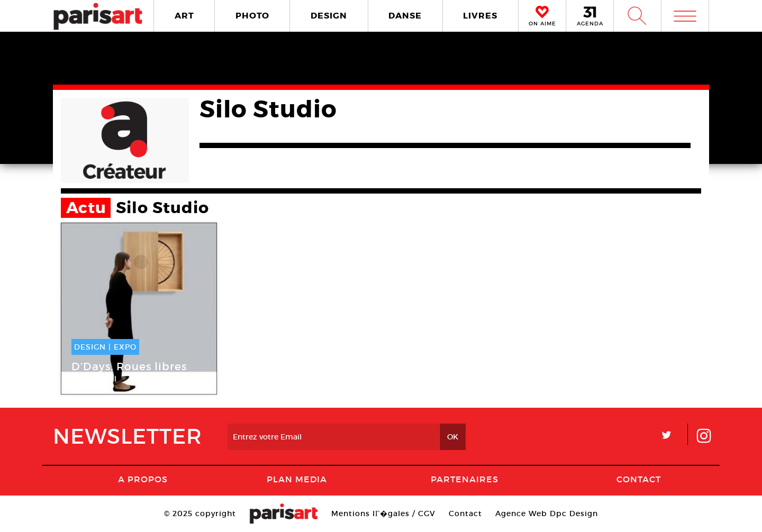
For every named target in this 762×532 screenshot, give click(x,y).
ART (184, 16)
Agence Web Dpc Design (547, 513)
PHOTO (252, 16)
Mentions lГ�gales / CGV (383, 513)
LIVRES (480, 16)
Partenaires (465, 479)
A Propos (143, 479)
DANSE (405, 16)
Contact (639, 479)
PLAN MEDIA (297, 479)
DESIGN (329, 16)
